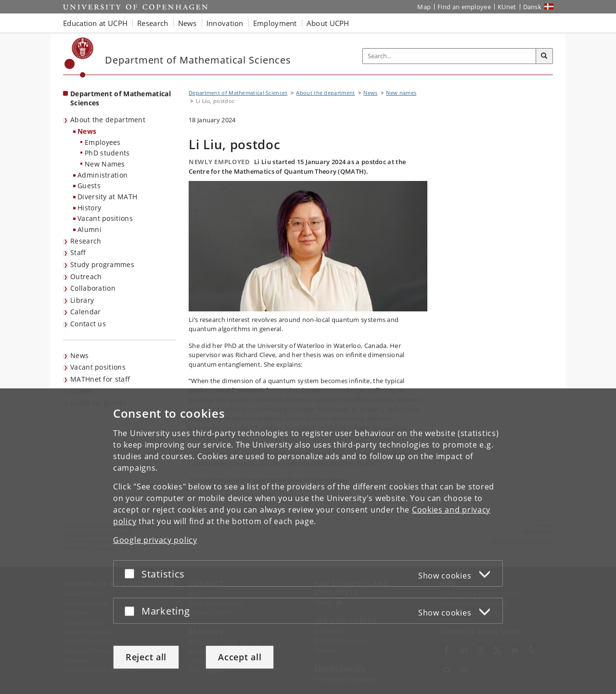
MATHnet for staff (100, 379)
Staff (78, 252)
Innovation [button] (225, 23)
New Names (105, 164)
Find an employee (464, 7)
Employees (103, 142)
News (87, 131)
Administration (103, 175)
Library (82, 300)
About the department (108, 120)
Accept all (240, 657)
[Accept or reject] (132, 573)
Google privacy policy (155, 540)
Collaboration (93, 288)
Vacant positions (105, 218)
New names (401, 93)
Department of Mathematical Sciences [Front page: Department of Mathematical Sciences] (121, 98)
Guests (89, 186)
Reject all (146, 657)
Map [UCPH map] (424, 7)
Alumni (90, 229)
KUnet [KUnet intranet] (507, 7)
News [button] (187, 23)
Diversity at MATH (107, 197)
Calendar (85, 312)
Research (86, 241)
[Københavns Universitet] (79, 58)
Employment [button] (275, 23)
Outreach (86, 276)
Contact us (88, 324)
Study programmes (102, 264)
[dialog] (308, 541)
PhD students (107, 153)
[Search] (544, 56)
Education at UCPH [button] (95, 23)
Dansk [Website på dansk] (533, 7)
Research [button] (153, 23)
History (89, 208)
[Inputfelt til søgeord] (449, 56)
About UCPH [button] (328, 23)
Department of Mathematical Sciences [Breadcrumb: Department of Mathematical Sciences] (238, 93)
